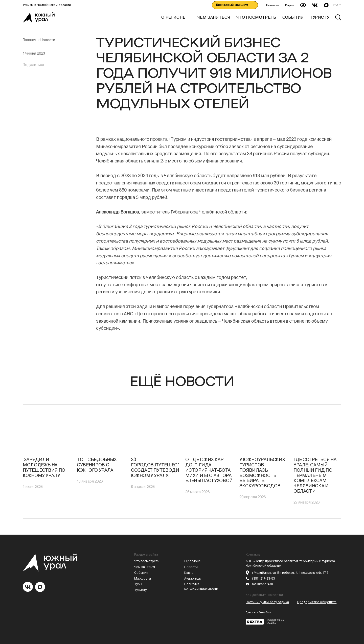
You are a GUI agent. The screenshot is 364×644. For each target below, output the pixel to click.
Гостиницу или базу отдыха (267, 602)
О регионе (173, 17)
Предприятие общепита (317, 602)
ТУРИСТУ (320, 17)
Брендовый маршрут (235, 5)
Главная (29, 40)
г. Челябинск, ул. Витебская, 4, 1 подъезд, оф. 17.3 (290, 573)
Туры (138, 584)
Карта (289, 5)
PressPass (265, 612)
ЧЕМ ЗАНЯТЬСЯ (214, 17)
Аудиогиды (193, 578)
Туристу (140, 590)
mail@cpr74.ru (263, 584)
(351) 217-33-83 (263, 578)
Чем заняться (145, 567)
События (141, 573)
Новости (273, 5)
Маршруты (143, 578)
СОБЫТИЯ (293, 17)
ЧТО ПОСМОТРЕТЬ (256, 17)
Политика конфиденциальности (201, 586)
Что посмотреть (147, 561)
